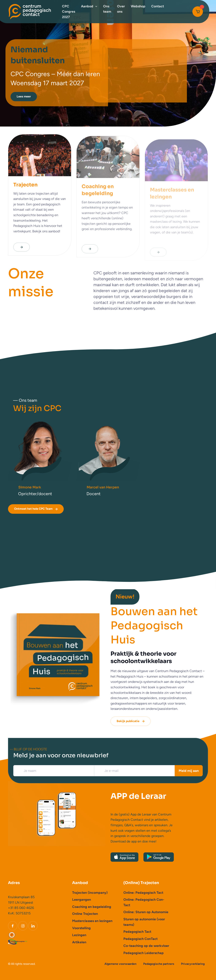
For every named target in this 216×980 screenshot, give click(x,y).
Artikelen (79, 942)
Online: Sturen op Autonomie (146, 912)
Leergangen (82, 900)
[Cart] (198, 12)
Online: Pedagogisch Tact (143, 893)
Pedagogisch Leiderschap (144, 953)
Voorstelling (81, 928)
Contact (158, 6)
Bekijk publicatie (131, 721)
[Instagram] (23, 926)
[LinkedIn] (33, 926)
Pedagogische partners (159, 964)
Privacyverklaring (193, 964)
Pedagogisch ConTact (140, 939)
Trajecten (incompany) (90, 893)
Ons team (107, 9)
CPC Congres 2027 (69, 12)
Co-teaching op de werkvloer (146, 946)
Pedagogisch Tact (137, 932)
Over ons (121, 9)
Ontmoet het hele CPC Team (36, 509)
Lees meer (24, 96)
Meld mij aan (189, 771)
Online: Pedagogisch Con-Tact (144, 902)
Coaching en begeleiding (92, 907)
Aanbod (87, 6)
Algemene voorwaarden (120, 964)
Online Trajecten (85, 914)
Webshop (138, 6)
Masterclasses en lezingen (92, 921)
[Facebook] (13, 926)
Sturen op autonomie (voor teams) (144, 922)
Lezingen (79, 935)
